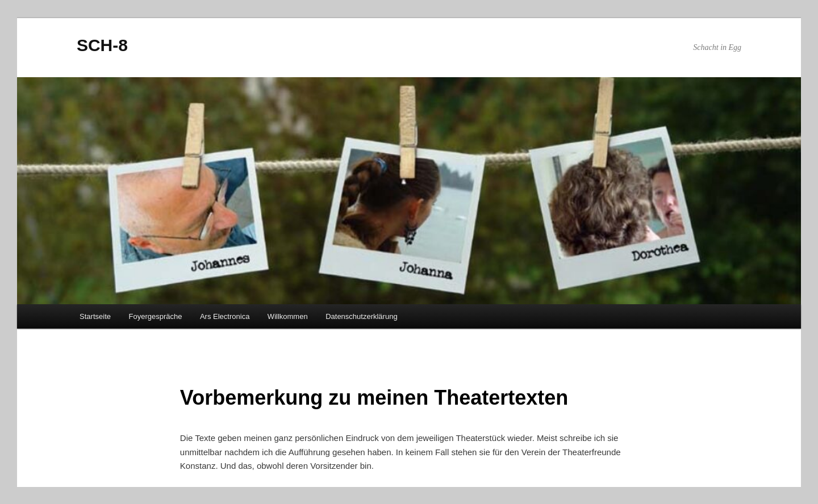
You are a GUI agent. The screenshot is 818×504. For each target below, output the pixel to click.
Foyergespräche (155, 316)
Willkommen (288, 316)
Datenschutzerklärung (361, 316)
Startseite (95, 316)
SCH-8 (102, 45)
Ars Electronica (225, 316)
